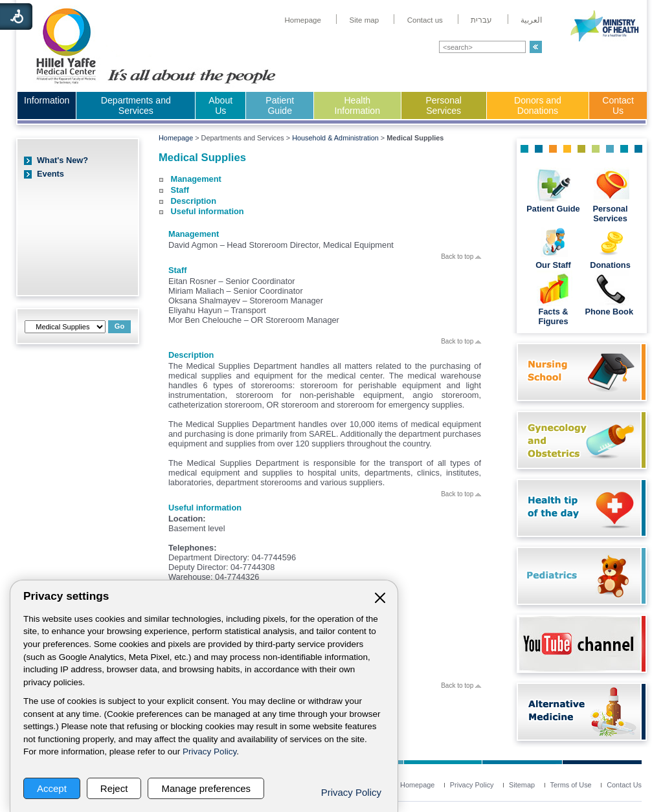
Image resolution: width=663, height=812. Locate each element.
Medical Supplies (202, 158)
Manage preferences (206, 788)
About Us (220, 105)
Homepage (176, 138)
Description (194, 201)
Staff (180, 190)
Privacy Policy (209, 752)
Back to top (461, 257)
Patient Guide (280, 105)
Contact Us (618, 105)
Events (51, 174)
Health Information (357, 105)
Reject (114, 788)
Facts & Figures (553, 316)
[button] (536, 47)
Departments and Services (136, 105)
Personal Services (444, 105)
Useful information (208, 211)
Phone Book (610, 312)
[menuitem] (303, 20)
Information (47, 100)
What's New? (62, 160)
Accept (52, 788)
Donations (610, 265)
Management (196, 179)
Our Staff (553, 265)
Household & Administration (335, 138)
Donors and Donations (538, 105)
